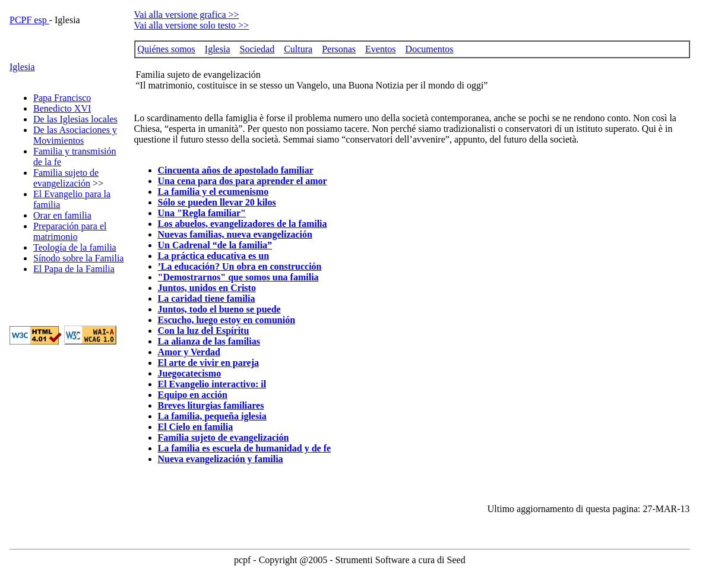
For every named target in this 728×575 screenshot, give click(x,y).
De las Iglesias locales (75, 119)
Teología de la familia (75, 247)
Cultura (298, 49)
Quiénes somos (167, 49)
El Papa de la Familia (74, 269)
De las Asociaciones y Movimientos (75, 135)
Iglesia (22, 67)
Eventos (381, 49)
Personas (339, 49)
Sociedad (257, 49)
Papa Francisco (62, 98)
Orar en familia (62, 215)
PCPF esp (29, 20)
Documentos (430, 49)
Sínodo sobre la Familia (78, 258)
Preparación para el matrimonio (70, 231)
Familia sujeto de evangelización (66, 178)
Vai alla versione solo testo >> (192, 25)
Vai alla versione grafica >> (187, 15)
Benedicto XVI (62, 108)
